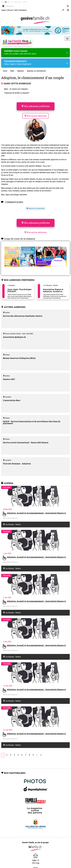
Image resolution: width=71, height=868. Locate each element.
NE (9, 2)
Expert (4, 10)
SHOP (25, 2)
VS (12, 2)
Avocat (10, 10)
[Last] (41, 755)
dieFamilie (18, 2)
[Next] (37, 755)
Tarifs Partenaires (20, 10)
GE (6, 2)
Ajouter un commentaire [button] (35, 208)
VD (3, 2)
